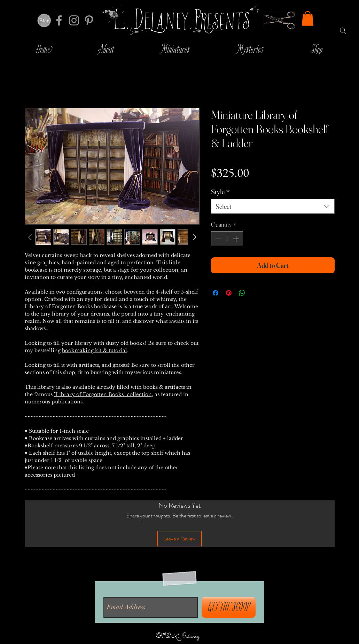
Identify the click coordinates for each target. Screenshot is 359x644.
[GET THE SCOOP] (229, 607)
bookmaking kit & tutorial (95, 350)
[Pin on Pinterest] (229, 293)
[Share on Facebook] (216, 293)
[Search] (343, 31)
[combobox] (273, 206)
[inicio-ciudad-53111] (44, 20)
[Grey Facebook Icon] (59, 20)
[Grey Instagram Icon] (74, 20)
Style (220, 192)
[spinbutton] (227, 239)
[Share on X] (255, 293)
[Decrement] (217, 239)
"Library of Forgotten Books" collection (103, 394)
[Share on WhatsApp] (242, 293)
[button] (308, 18)
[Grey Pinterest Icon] (89, 20)
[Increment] (237, 239)
